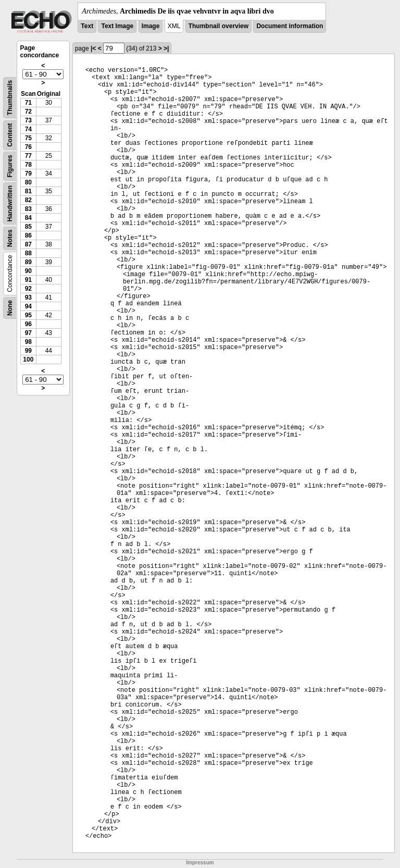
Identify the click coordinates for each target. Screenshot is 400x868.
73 (28, 120)
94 (28, 306)
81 (28, 191)
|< (93, 48)
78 (28, 165)
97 (28, 333)
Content (10, 135)
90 (28, 271)
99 (28, 351)
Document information (290, 26)
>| (166, 48)
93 (28, 297)
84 (28, 218)
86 (28, 235)
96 (28, 324)
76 (28, 147)
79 (28, 173)
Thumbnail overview (218, 26)
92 (28, 289)
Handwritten (10, 203)
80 (28, 182)
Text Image (117, 26)
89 (28, 262)
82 (28, 200)
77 (28, 156)
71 (28, 103)
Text (87, 26)
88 (28, 253)
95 (28, 315)
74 (28, 129)
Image (151, 26)
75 (28, 138)
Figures (10, 166)
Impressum (200, 863)
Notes (10, 238)
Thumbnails (10, 98)
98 (28, 342)
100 (28, 359)
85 (28, 227)
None (10, 308)
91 (28, 280)
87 (28, 244)
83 (28, 209)
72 (28, 111)
